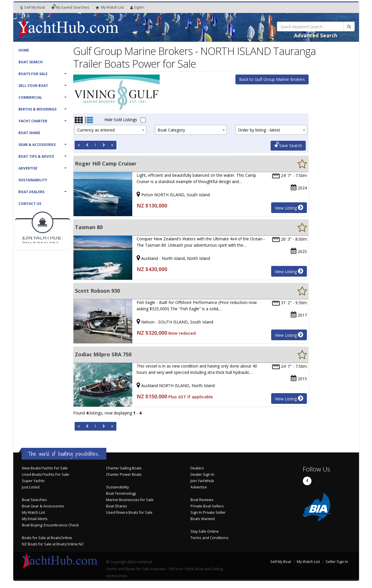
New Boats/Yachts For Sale (45, 468)
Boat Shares (117, 506)
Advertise (28, 168)
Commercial (30, 97)
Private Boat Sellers (207, 506)
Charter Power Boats (124, 474)
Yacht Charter (33, 121)
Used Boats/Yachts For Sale (46, 474)
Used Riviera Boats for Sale (129, 512)
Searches (70, 7)
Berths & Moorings (37, 109)
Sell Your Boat (33, 86)
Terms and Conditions (209, 538)
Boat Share (29, 133)
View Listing (289, 208)
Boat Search (31, 62)
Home (24, 50)
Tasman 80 (89, 227)
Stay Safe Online (205, 531)
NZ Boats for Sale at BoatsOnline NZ (53, 544)
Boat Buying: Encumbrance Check (50, 525)
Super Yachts (33, 481)
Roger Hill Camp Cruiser (106, 163)
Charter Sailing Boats (124, 468)
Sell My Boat (33, 7)
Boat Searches (34, 500)
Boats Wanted (203, 519)
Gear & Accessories (37, 145)
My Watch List (33, 512)
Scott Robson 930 (97, 291)
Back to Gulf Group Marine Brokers (272, 79)
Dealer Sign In (202, 474)
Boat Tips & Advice (36, 156)
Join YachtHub (202, 481)
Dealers (197, 468)
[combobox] (111, 130)
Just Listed (31, 487)
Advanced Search (316, 35)
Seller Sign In (337, 562)
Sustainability (33, 180)
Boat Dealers (31, 192)
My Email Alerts (35, 519)
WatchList (110, 7)
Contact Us (30, 204)
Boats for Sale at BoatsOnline (47, 538)
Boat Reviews (202, 500)
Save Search (288, 145)
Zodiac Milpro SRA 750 (103, 354)
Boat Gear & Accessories (43, 506)
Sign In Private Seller (208, 512)
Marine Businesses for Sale (130, 500)
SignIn (137, 7)
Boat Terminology (121, 493)
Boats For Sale (33, 74)
